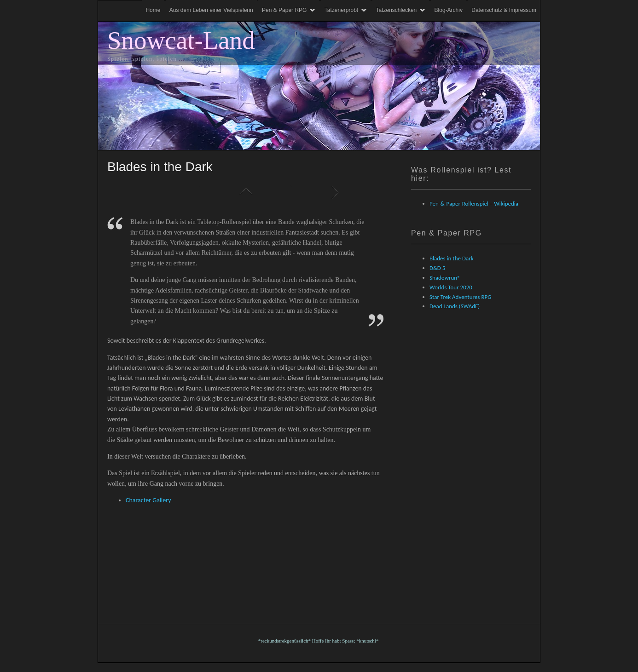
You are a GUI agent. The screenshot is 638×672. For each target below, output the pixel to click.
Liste (245, 192)
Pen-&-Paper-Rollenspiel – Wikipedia (474, 204)
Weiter (337, 192)
